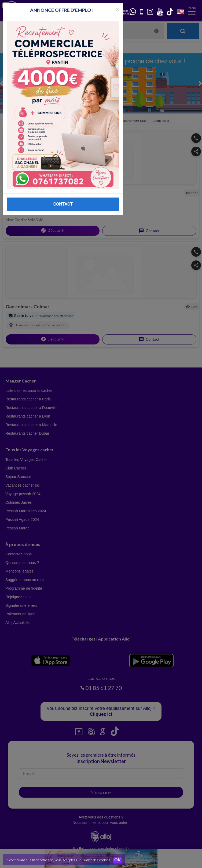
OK (118, 860)
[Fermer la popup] (117, 9)
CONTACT (63, 204)
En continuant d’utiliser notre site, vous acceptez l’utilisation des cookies (57, 860)
